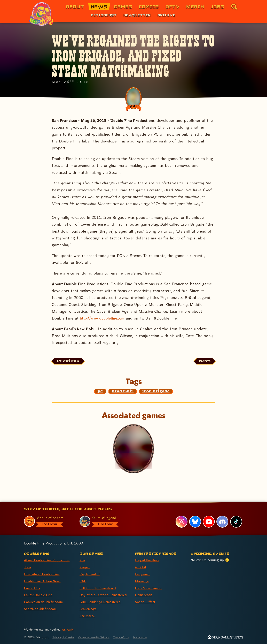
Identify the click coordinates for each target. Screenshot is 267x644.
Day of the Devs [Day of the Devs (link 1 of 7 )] (148, 560)
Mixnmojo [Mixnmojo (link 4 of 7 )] (143, 581)
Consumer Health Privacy (98, 637)
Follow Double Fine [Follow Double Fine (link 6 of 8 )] (39, 595)
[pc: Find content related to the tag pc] (100, 392)
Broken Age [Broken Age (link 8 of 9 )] (89, 609)
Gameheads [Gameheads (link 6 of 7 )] (144, 595)
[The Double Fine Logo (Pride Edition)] (42, 14)
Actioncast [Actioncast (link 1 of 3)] (104, 15)
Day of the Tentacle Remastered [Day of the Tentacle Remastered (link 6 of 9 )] (105, 595)
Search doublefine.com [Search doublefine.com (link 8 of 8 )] (42, 609)
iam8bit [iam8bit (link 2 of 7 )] (141, 567)
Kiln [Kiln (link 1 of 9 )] (82, 560)
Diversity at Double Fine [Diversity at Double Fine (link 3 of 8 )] (43, 574)
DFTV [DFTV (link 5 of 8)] (173, 7)
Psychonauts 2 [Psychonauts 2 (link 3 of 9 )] (91, 574)
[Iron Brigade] (133, 450)
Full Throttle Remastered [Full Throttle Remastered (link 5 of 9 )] (99, 588)
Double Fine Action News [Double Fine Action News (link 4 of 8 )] (44, 581)
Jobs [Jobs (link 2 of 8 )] (28, 567)
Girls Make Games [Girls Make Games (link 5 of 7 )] (149, 588)
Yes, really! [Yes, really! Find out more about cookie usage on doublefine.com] (69, 629)
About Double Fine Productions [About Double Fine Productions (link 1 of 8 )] (49, 560)
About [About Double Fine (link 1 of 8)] (75, 7)
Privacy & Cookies (65, 637)
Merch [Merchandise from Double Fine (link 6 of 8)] (195, 7)
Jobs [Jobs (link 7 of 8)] (218, 7)
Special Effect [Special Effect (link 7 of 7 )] (146, 602)
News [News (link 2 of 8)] (99, 7)
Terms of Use (128, 637)
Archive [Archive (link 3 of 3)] (166, 15)
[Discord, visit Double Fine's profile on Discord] (222, 522)
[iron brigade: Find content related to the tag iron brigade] (156, 392)
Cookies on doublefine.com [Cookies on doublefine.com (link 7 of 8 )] (45, 602)
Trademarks (148, 637)
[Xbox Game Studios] (225, 637)
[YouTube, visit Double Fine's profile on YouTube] (209, 522)
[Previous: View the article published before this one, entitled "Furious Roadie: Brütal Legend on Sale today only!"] (70, 362)
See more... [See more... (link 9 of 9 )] (88, 616)
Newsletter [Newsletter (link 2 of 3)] (137, 15)
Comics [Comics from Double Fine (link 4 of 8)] (149, 7)
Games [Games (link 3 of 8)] (123, 7)
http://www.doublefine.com (104, 318)
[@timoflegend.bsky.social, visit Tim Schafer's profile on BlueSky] (103, 521)
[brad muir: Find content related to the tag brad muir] (123, 392)
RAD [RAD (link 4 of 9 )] (83, 581)
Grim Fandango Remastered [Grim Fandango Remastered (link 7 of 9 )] (102, 602)
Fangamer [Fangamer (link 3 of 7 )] (143, 574)
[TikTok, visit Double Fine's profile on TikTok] (236, 522)
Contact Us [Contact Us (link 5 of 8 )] (33, 588)
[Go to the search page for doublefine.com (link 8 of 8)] (234, 7)
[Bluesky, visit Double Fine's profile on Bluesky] (195, 522)
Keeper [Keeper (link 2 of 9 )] (85, 567)
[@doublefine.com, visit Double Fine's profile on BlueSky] (48, 521)
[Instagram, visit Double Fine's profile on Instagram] (181, 522)
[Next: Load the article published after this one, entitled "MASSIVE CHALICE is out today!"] (203, 362)
